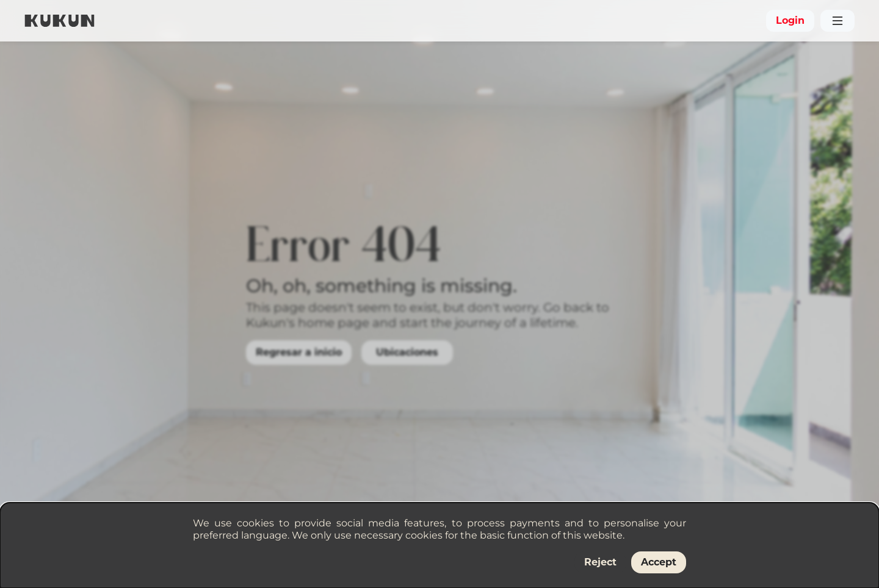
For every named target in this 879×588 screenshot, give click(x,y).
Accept (659, 562)
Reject (600, 562)
